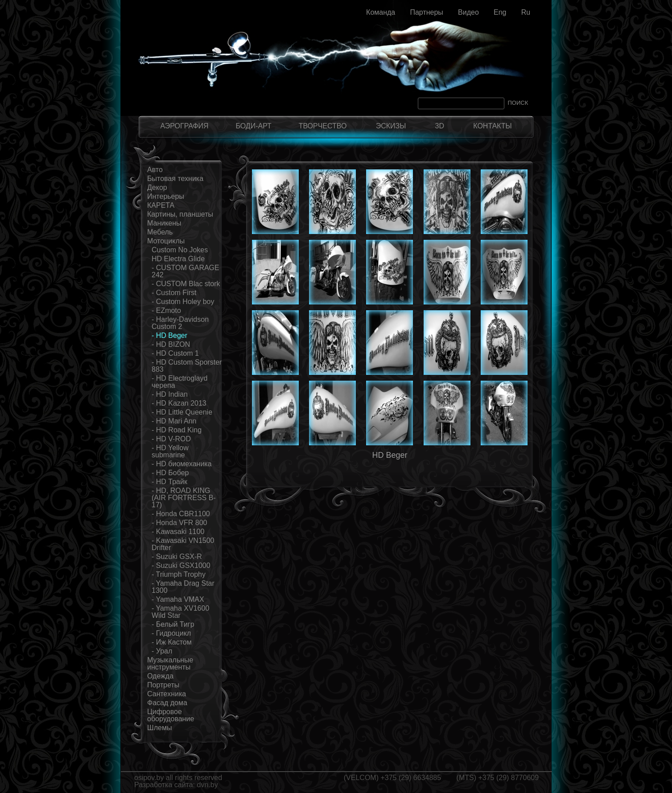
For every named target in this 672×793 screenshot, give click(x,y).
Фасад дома (167, 703)
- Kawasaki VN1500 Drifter (183, 544)
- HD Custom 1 (175, 353)
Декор (157, 187)
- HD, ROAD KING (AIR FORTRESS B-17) (184, 498)
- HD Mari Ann (174, 421)
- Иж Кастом (172, 642)
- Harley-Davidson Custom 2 (180, 323)
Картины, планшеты (180, 214)
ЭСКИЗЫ (391, 126)
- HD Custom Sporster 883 (187, 366)
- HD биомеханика (182, 464)
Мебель (160, 232)
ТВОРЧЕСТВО (323, 126)
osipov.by (149, 778)
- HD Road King (177, 430)
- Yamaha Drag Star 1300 (183, 587)
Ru (526, 12)
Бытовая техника (175, 179)
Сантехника (167, 694)
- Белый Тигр (173, 624)
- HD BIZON (171, 344)
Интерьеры (166, 196)
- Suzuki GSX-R (177, 557)
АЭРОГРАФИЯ (184, 126)
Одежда (160, 676)
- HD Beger (169, 335)
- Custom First (174, 293)
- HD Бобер (170, 473)
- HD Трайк (169, 482)
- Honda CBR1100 (181, 514)
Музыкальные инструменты (170, 664)
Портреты (163, 685)
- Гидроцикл (171, 633)
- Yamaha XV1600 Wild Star (180, 612)
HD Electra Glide (178, 259)
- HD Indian (170, 394)
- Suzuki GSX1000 (181, 565)
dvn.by (208, 785)
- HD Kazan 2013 (179, 403)
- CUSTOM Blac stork (186, 284)
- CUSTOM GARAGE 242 (186, 271)
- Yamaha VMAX (178, 599)
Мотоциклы (166, 241)
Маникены (164, 223)
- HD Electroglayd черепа (179, 382)
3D (440, 126)
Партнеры (426, 12)
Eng (500, 12)
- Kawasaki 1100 (178, 532)
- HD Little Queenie (182, 412)
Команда (381, 12)
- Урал (162, 651)
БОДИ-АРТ (253, 126)
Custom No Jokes (180, 250)
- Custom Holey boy (183, 302)
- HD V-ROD (171, 439)
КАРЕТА (161, 205)
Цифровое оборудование (171, 715)
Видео (468, 12)
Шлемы (159, 728)
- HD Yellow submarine (170, 451)
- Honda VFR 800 (179, 523)
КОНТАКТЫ (492, 126)
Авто (155, 170)
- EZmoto (166, 310)
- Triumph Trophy (179, 574)
